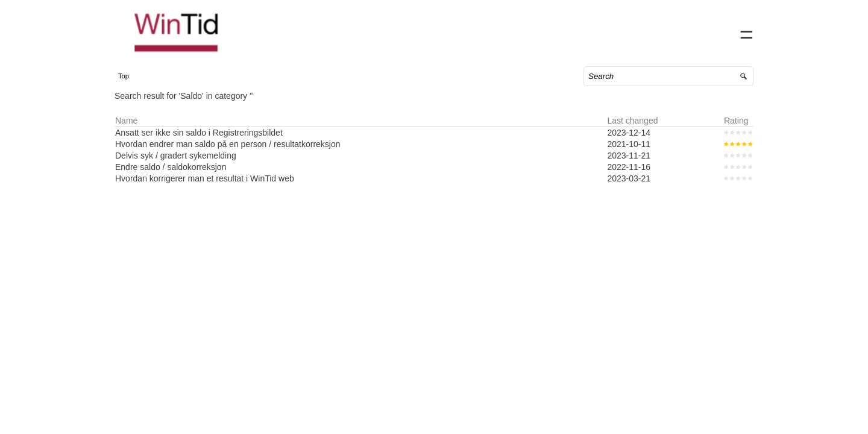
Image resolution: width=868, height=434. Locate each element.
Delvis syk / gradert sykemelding (188, 168)
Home (598, 30)
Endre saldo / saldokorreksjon (183, 179)
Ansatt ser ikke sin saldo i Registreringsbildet (211, 145)
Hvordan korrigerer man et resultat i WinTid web (217, 190)
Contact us (643, 30)
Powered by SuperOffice (42, 427)
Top (136, 88)
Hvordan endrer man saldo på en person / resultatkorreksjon (240, 156)
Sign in (722, 30)
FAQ (687, 30)
